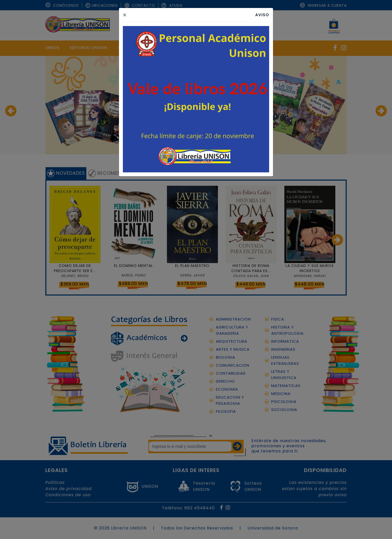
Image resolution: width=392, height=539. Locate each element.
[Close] (125, 15)
